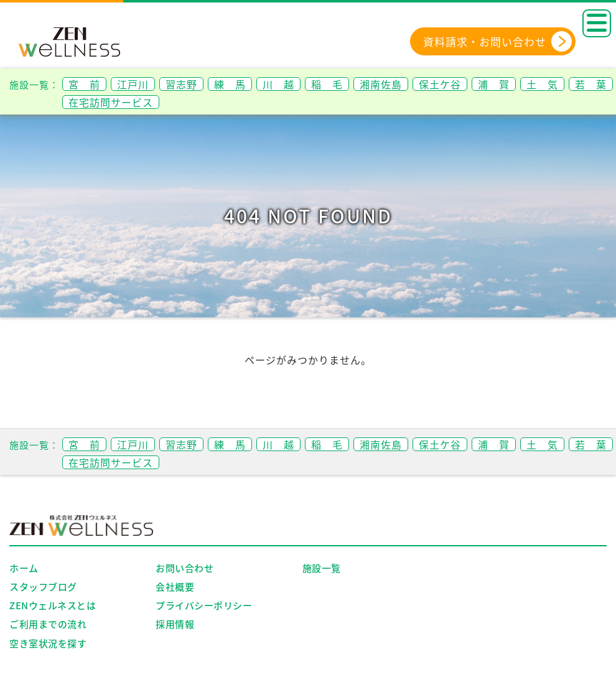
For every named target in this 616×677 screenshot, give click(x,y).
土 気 (542, 84)
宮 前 (84, 84)
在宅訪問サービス (111, 102)
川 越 (278, 84)
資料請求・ (498, 41)
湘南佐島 (381, 84)
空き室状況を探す (48, 643)
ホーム (24, 568)
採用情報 (175, 624)
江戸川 (133, 84)
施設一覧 (322, 568)
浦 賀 (494, 84)
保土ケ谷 (440, 84)
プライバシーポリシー (204, 605)
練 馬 (230, 84)
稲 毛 (327, 84)
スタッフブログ (43, 587)
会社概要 (175, 587)
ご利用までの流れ (48, 624)
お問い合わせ (184, 568)
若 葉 (591, 84)
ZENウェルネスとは (53, 605)
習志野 (181, 84)
